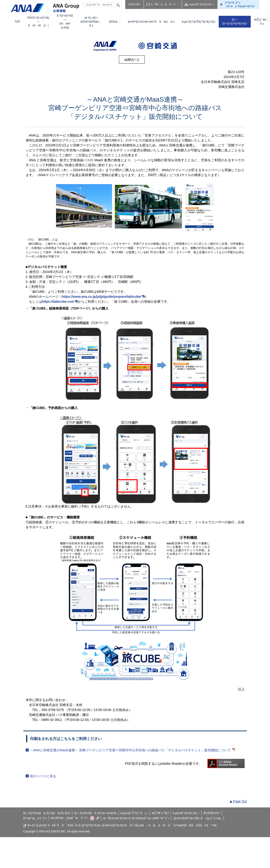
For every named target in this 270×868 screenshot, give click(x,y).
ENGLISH (134, 4)
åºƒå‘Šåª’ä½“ (212, 813)
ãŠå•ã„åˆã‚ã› (165, 4)
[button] (38, 22)
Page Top (240, 801)
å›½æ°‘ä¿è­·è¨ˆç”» (35, 818)
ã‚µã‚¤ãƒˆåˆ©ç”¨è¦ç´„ (134, 813)
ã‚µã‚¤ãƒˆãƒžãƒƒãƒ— (202, 4)
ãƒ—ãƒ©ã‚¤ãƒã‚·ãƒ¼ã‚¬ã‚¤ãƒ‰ (95, 813)
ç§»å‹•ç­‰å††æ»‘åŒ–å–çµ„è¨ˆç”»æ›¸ (197, 818)
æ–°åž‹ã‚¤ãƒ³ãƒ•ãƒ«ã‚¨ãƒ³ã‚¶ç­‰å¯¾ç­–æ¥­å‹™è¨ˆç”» (136, 818)
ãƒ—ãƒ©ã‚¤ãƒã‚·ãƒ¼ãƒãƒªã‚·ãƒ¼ (47, 813)
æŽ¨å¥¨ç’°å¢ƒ (160, 813)
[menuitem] (17, 22)
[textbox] (103, 4)
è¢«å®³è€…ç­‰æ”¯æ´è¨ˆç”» (75, 818)
